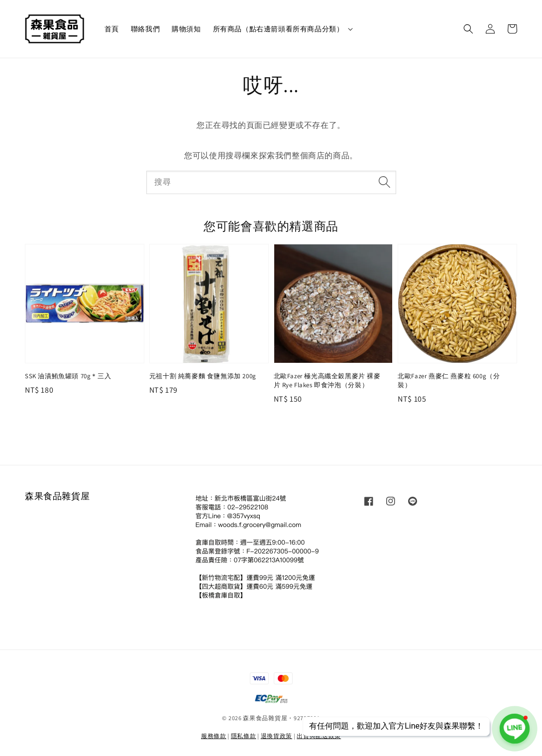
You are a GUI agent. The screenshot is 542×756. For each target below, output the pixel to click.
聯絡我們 (145, 29)
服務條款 (214, 736)
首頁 (112, 29)
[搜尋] (385, 182)
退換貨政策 (277, 736)
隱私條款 (244, 736)
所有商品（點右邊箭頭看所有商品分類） (278, 29)
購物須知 (186, 29)
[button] (468, 29)
